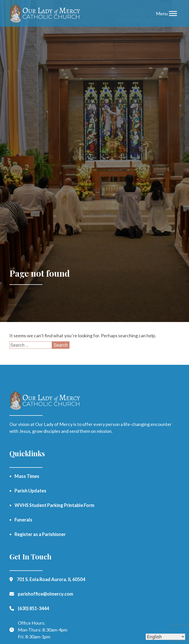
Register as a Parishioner (40, 534)
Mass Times (27, 476)
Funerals (23, 520)
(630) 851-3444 (33, 608)
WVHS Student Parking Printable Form (54, 505)
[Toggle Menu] (173, 13)
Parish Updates (30, 491)
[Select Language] (165, 637)
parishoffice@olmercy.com (45, 594)
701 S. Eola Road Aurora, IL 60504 (51, 579)
